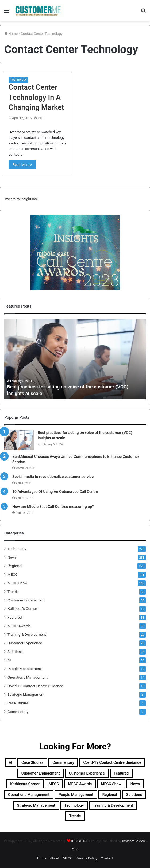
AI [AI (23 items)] (11, 762)
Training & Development (27, 634)
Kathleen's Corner (22, 609)
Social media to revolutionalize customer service (53, 477)
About (55, 858)
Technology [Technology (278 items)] (74, 805)
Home (11, 34)
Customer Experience (25, 643)
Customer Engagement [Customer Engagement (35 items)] (41, 773)
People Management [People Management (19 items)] (76, 795)
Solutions (15, 652)
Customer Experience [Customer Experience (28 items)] (87, 773)
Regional (15, 566)
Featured (15, 617)
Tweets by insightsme (21, 199)
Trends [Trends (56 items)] (75, 816)
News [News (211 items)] (135, 784)
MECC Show (17, 583)
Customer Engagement (26, 600)
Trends (13, 592)
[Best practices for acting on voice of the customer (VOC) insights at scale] (19, 440)
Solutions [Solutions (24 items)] (134, 795)
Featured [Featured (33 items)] (121, 773)
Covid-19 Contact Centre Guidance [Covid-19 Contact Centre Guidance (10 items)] (112, 762)
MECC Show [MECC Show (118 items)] (111, 784)
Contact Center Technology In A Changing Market (36, 98)
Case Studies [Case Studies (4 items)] (32, 762)
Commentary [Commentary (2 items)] (63, 762)
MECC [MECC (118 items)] (54, 784)
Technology (18, 80)
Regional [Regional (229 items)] (110, 795)
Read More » (22, 165)
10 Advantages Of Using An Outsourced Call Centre (55, 492)
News (12, 557)
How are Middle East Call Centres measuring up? (53, 507)
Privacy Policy (87, 858)
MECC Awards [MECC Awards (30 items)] (80, 784)
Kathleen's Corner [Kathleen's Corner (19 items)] (25, 784)
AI (9, 660)
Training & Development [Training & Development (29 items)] (113, 805)
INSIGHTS (79, 841)
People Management (24, 669)
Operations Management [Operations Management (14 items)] (29, 795)
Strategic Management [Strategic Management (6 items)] (36, 805)
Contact (107, 858)
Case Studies (18, 703)
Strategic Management (26, 694)
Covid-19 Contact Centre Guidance (35, 686)
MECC (12, 574)
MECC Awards (19, 626)
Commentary (18, 712)
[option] (75, 359)
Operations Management (28, 677)
